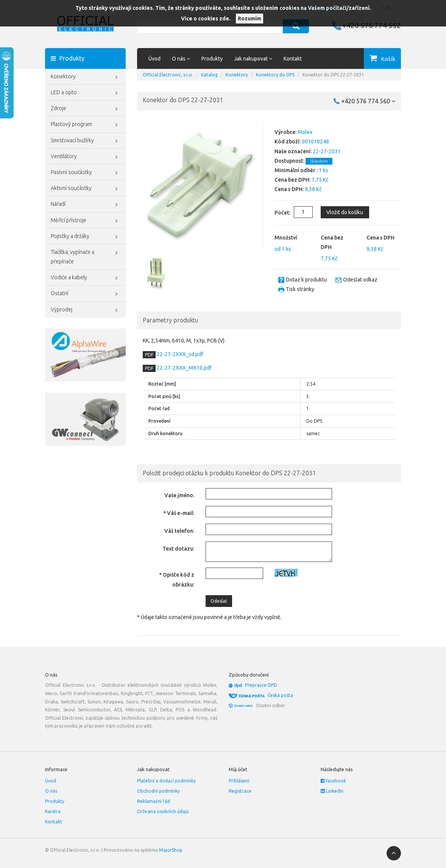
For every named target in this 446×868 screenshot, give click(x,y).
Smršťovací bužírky (85, 141)
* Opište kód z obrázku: (177, 579)
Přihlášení (239, 781)
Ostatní (85, 294)
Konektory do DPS (275, 75)
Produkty (212, 59)
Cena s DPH (381, 238)
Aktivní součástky (85, 189)
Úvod (154, 59)
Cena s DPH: (289, 189)
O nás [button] (181, 59)
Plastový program (85, 125)
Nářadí (85, 205)
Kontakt (293, 59)
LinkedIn (332, 791)
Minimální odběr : (296, 170)
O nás (51, 791)
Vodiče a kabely (85, 278)
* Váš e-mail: (179, 513)
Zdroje (85, 109)
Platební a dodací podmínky (166, 781)
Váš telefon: (179, 531)
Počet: (276, 213)
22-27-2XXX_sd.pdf (179, 354)
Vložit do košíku (345, 212)
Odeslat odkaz (360, 280)
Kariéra (53, 811)
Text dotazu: (178, 549)
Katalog (209, 75)
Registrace (240, 791)
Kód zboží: (288, 142)
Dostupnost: (289, 161)
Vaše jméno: (179, 495)
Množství (286, 238)
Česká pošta (280, 695)
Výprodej (85, 310)
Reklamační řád (154, 801)
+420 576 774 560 (368, 101)
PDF (149, 355)
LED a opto (85, 93)
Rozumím (250, 19)
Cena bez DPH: (292, 180)
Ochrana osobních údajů (163, 811)
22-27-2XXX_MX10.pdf (184, 368)
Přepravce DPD (261, 685)
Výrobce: (285, 132)
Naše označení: (293, 151)
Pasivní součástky (85, 173)
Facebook (333, 781)
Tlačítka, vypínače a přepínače (85, 256)
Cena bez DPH (332, 242)
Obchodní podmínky (158, 791)
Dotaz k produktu (306, 280)
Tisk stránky (300, 289)
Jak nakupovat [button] (253, 59)
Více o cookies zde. (206, 19)
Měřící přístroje (85, 221)
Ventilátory (85, 157)
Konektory (85, 77)
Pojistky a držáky (85, 237)
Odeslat (219, 601)
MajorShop (171, 850)
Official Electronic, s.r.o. (168, 75)
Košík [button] (388, 59)
